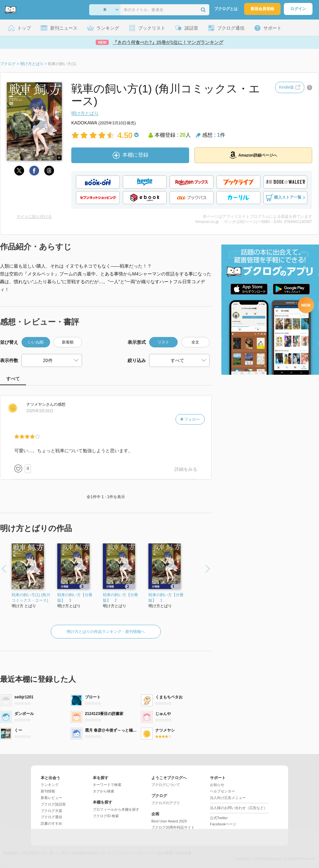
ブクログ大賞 (51, 811)
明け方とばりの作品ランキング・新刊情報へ (106, 632)
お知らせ (217, 785)
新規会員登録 (262, 9)
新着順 (68, 342)
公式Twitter (219, 818)
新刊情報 (48, 791)
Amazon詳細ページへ (253, 155)
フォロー (190, 419)
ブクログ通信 (51, 817)
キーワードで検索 (107, 785)
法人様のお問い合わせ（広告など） (239, 808)
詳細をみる (186, 469)
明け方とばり (85, 113)
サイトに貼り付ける (34, 217)
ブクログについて (166, 785)
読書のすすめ (51, 823)
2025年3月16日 (40, 411)
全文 (195, 342)
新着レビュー (51, 798)
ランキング (50, 785)
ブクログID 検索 (106, 816)
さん (40, 404)
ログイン (298, 9)
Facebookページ (223, 824)
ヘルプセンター (222, 791)
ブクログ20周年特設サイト (173, 827)
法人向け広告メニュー (228, 798)
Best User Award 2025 (169, 821)
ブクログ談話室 (53, 804)
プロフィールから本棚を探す (116, 809)
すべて (13, 379)
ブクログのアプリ (166, 803)
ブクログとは (226, 9)
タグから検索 (104, 791)
